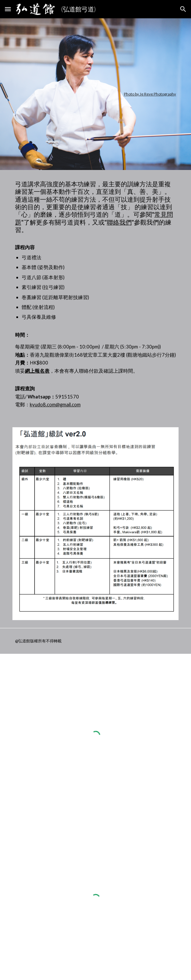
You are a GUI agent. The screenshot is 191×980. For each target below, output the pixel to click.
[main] (95, 94)
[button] (8, 9)
